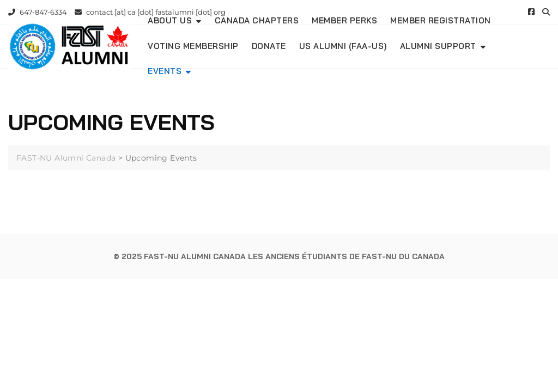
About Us (170, 20)
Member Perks (344, 20)
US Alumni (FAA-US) (343, 46)
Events (165, 71)
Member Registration (441, 20)
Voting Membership (193, 46)
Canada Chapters (257, 20)
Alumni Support (438, 46)
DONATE (269, 46)
